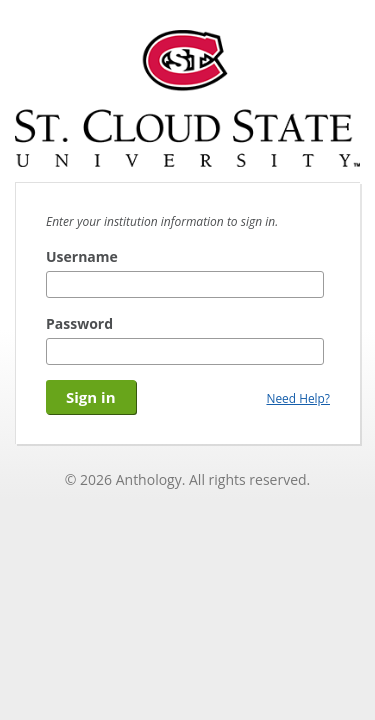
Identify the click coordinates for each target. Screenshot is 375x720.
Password (79, 323)
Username (82, 256)
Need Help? (298, 398)
